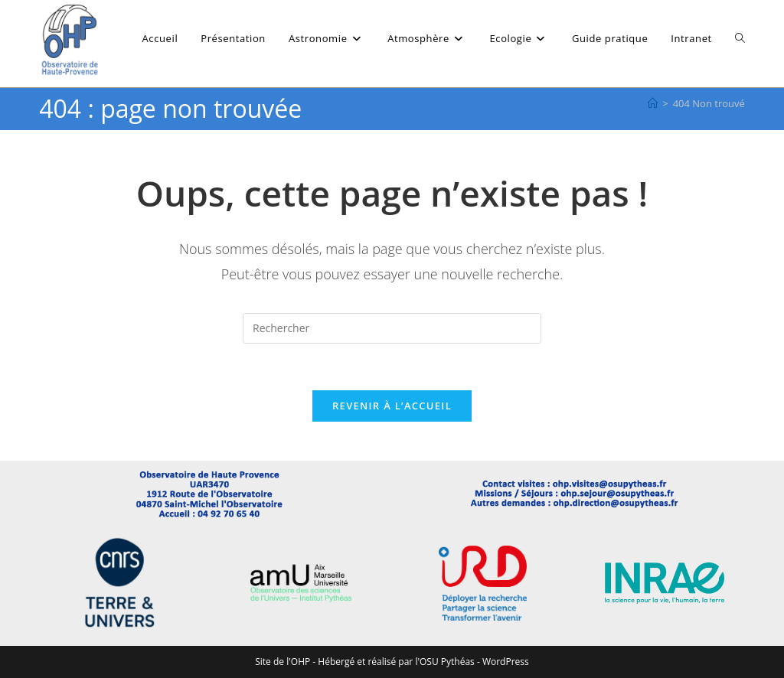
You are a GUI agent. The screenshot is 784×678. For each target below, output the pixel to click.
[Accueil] (653, 103)
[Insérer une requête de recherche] (392, 328)
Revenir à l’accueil (392, 406)
